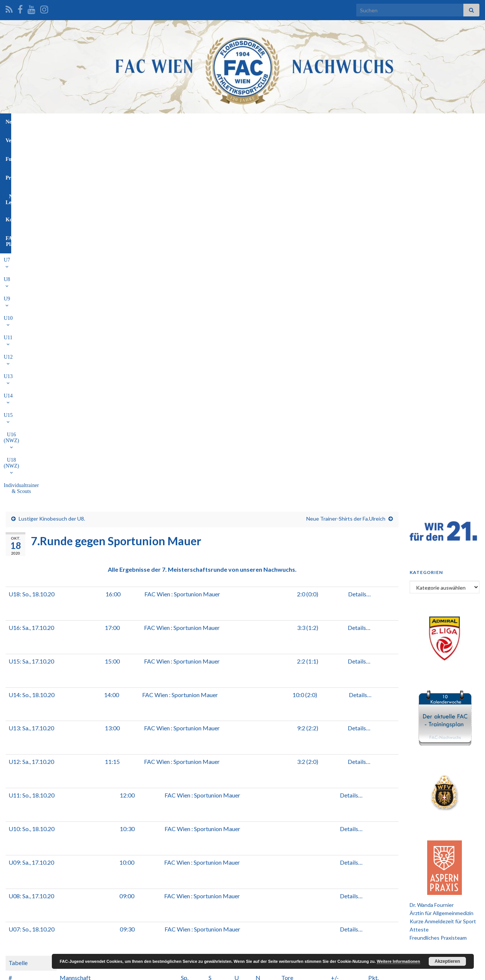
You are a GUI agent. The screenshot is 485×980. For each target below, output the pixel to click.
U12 (190, 139)
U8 (107, 139)
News (141, 122)
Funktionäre (201, 122)
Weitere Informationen (398, 961)
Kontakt (304, 122)
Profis (235, 122)
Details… (359, 242)
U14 (234, 139)
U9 (126, 139)
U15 (255, 139)
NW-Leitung (268, 122)
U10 (146, 139)
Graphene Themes (65, 971)
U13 (212, 139)
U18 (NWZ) (324, 139)
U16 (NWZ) (285, 139)
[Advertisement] (242, 888)
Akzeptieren (447, 961)
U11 (168, 139)
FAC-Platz (337, 122)
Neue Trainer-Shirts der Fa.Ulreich (346, 166)
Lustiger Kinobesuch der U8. (52, 166)
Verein (167, 122)
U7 (87, 139)
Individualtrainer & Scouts (376, 139)
